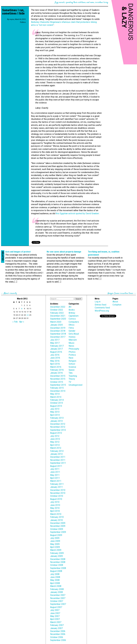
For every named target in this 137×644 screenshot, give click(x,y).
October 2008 (57, 565)
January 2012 (56, 454)
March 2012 (56, 448)
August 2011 (56, 466)
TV (70, 382)
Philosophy (74, 349)
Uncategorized (75, 385)
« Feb (15, 322)
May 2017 (55, 343)
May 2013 (55, 412)
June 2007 (55, 613)
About (115, 302)
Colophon (117, 305)
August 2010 (56, 499)
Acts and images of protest (18, 252)
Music (72, 343)
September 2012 (58, 430)
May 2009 (55, 544)
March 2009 (56, 550)
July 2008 (55, 574)
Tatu (71, 373)
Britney (72, 313)
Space (72, 370)
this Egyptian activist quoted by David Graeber (77, 213)
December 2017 (58, 337)
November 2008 (58, 562)
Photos (72, 352)
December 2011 (58, 457)
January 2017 (56, 349)
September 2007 (58, 604)
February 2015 (57, 388)
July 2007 (55, 610)
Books (72, 310)
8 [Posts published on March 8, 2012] (22, 309)
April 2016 (55, 364)
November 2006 (58, 634)
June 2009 (55, 541)
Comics (72, 319)
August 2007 (56, 607)
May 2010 (55, 508)
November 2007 (58, 598)
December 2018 (58, 331)
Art (70, 307)
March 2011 (56, 481)
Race (71, 358)
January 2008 (56, 592)
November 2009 (58, 526)
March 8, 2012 (20, 19)
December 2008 (58, 559)
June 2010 (55, 505)
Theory (72, 379)
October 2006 (57, 637)
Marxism (73, 340)
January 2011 (56, 487)
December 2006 (58, 631)
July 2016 (55, 355)
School (72, 364)
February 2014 (57, 400)
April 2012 (55, 445)
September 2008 (58, 568)
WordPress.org (102, 311)
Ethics (72, 325)
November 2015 (58, 379)
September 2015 (58, 385)
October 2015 (57, 382)
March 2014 (56, 397)
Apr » (22, 322)
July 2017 (55, 340)
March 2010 (56, 514)
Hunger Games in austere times (120, 293)
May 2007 (55, 616)
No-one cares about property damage (64, 252)
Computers (74, 322)
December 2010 (58, 490)
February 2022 (57, 313)
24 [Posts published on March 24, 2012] (28, 315)
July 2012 (55, 436)
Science (72, 367)
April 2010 (55, 511)
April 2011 (55, 478)
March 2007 (56, 622)
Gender (72, 331)
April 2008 (55, 583)
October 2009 (57, 529)
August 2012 (56, 433)
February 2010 (57, 517)
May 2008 (55, 580)
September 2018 (58, 334)
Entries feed (100, 305)
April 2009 (55, 547)
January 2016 (56, 373)
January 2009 (56, 556)
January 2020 (56, 325)
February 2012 (57, 451)
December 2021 (58, 316)
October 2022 (57, 310)
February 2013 (57, 418)
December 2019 (58, 328)
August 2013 (56, 406)
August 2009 (56, 535)
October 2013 (57, 403)
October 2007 (57, 601)
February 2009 (57, 553)
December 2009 (58, 523)
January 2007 (56, 628)
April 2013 (55, 415)
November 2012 (58, 427)
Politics (23, 22)
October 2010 (57, 496)
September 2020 (58, 319)
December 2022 (58, 307)
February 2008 (57, 589)
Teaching (73, 376)
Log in (98, 302)
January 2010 (56, 520)
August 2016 (56, 352)
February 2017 (57, 346)
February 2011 (57, 484)
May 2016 (55, 361)
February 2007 (57, 625)
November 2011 (58, 460)
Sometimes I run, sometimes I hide (13, 12)
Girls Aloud (74, 334)
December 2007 (58, 595)
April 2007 (55, 619)
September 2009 (58, 532)
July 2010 (55, 502)
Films (71, 328)
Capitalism (74, 316)
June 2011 (55, 472)
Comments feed (102, 308)
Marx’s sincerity (10, 293)
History (72, 337)
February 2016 (57, 370)
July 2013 (55, 409)
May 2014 (55, 394)
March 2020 (56, 322)
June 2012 (55, 439)
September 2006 (58, 640)
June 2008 (55, 577)
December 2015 (58, 376)
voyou (12, 19)
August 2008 (56, 571)
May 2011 (55, 475)
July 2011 (55, 469)
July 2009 (55, 538)
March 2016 (56, 367)
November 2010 (58, 493)
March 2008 (56, 586)
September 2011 (58, 463)
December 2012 (58, 424)
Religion (72, 361)
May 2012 (55, 442)
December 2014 (58, 391)
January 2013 (56, 421)
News (71, 346)
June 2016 (55, 358)
